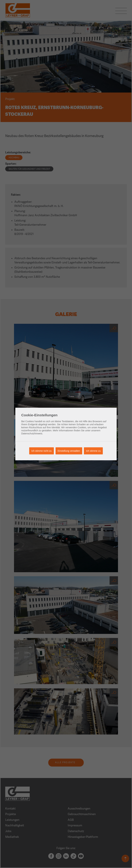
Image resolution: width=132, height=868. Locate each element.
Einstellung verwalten (69, 451)
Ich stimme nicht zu (42, 451)
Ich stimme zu (93, 451)
